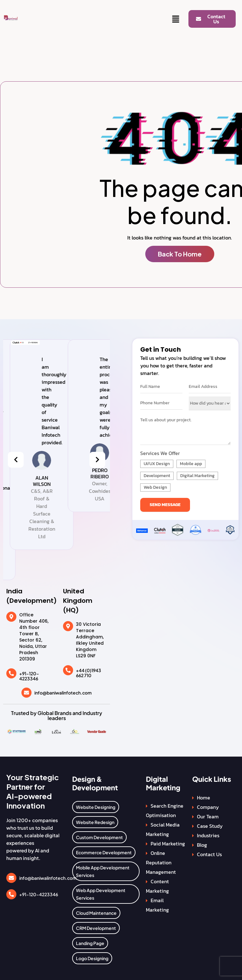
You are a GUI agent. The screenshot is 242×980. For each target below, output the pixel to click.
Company (208, 807)
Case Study (210, 826)
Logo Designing (92, 958)
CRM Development (96, 928)
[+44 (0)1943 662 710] (68, 670)
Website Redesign (95, 822)
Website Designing (96, 807)
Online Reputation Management (161, 862)
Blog (202, 845)
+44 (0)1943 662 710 (89, 673)
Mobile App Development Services (103, 871)
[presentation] (16, 460)
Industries (208, 835)
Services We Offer (160, 453)
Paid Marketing (168, 844)
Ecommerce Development (104, 852)
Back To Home (180, 254)
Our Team (208, 816)
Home (204, 798)
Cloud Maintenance (96, 913)
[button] (176, 20)
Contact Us (209, 854)
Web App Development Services (101, 894)
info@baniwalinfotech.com (63, 693)
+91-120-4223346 (29, 676)
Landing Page (90, 943)
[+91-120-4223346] (11, 673)
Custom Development (99, 837)
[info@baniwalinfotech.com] (26, 693)
